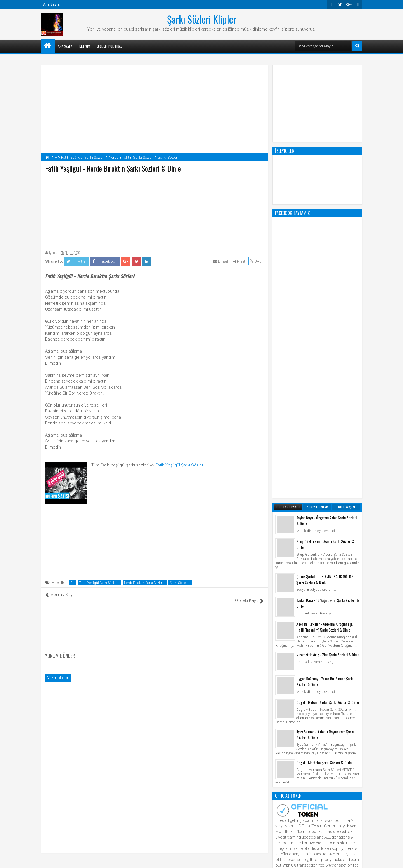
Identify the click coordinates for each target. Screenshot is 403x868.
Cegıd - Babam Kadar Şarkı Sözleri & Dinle (328, 477)
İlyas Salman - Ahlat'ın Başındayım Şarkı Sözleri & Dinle (325, 509)
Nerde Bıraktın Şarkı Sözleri (144, 583)
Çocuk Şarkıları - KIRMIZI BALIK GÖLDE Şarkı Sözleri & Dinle (325, 354)
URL (256, 261)
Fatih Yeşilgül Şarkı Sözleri (180, 465)
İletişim (85, 46)
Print (239, 261)
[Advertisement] (154, 210)
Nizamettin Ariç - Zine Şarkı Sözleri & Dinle (328, 429)
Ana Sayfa (51, 4)
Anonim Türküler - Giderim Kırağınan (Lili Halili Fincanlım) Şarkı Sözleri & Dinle (326, 402)
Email (221, 261)
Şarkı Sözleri (179, 583)
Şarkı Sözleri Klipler (202, 19)
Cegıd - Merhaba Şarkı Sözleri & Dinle (324, 537)
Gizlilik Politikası (110, 46)
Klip (280, 681)
